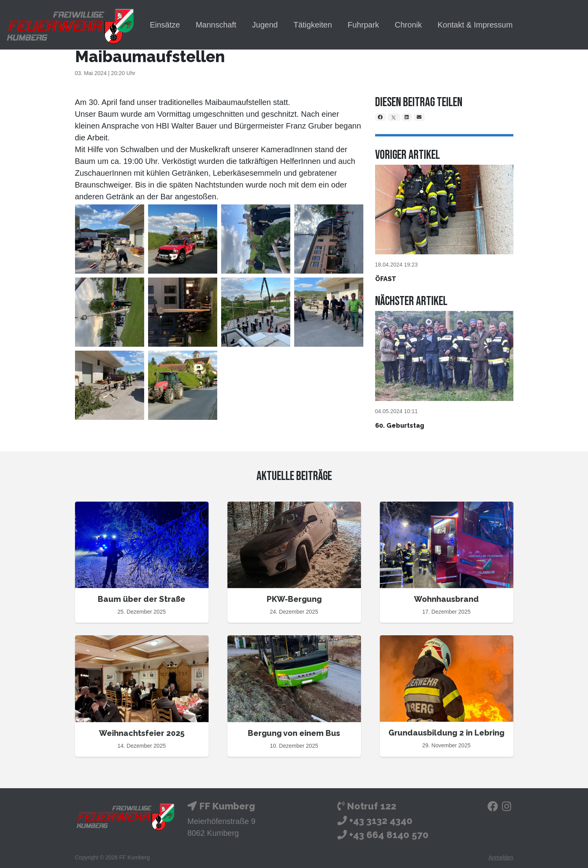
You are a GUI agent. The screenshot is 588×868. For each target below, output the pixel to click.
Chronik (408, 25)
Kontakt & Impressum (475, 25)
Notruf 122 (372, 806)
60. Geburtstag (400, 426)
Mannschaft (216, 25)
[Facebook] (381, 117)
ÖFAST (386, 279)
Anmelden (501, 857)
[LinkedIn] (407, 117)
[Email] (419, 117)
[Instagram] (507, 808)
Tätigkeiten (313, 25)
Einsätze (165, 25)
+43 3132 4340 (381, 821)
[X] (394, 117)
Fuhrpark (363, 25)
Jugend (265, 25)
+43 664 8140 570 (389, 835)
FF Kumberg (227, 806)
